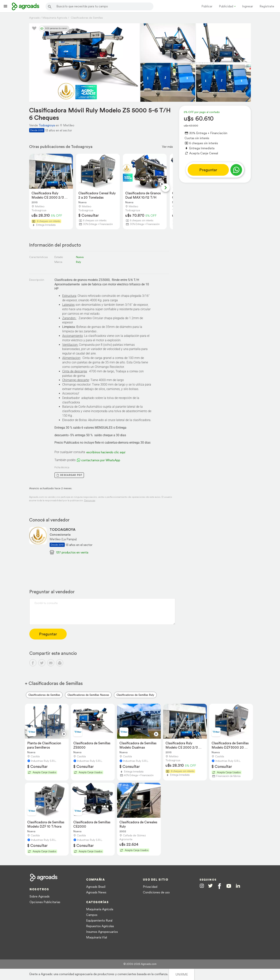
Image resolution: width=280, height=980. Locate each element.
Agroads (34, 18)
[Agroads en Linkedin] (238, 886)
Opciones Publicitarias (45, 902)
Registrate (267, 6)
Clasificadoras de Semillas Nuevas (88, 695)
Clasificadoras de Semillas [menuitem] (44, 695)
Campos (92, 915)
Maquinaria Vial (97, 937)
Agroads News (96, 892)
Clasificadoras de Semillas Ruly (135, 695)
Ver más (167, 147)
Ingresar (248, 6)
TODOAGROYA (63, 530)
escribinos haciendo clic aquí (106, 452)
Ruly (78, 262)
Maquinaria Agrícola (100, 909)
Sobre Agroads (40, 896)
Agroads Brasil (96, 887)
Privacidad (150, 887)
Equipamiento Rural (99, 920)
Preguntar (208, 170)
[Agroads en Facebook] (219, 886)
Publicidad (226, 6)
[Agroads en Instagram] (202, 886)
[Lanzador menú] (5, 6)
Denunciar (90, 500)
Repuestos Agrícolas (100, 926)
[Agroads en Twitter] (210, 886)
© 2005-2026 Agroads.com (140, 964)
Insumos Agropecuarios (102, 932)
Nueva (80, 257)
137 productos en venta (72, 552)
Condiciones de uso (156, 892)
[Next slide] (165, 188)
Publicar (207, 6)
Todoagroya (47, 125)
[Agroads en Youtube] (229, 886)
